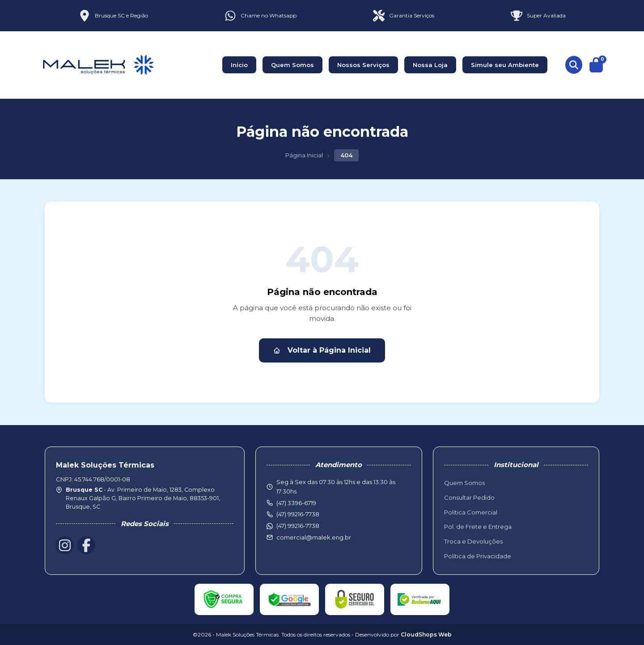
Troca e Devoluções (473, 541)
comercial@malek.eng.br (314, 537)
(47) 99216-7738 (298, 526)
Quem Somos (292, 65)
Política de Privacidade (478, 556)
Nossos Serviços (363, 65)
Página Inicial (304, 155)
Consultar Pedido (469, 497)
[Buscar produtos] (574, 65)
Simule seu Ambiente (505, 65)
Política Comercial (471, 512)
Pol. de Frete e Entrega (478, 527)
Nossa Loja (430, 65)
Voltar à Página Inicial (322, 350)
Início (239, 65)
